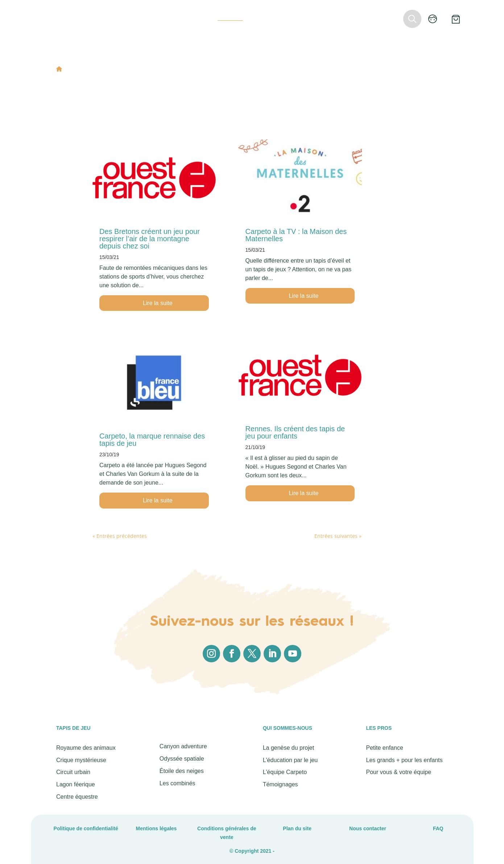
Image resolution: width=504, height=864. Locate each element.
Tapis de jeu (132, 18)
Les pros (279, 18)
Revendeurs (313, 18)
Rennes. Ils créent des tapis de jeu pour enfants (295, 432)
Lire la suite (158, 303)
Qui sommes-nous (186, 18)
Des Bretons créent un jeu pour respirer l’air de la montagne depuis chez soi (150, 239)
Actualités (230, 18)
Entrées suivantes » (338, 536)
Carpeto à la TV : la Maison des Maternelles (296, 235)
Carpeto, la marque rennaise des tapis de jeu (152, 440)
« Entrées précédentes (120, 536)
